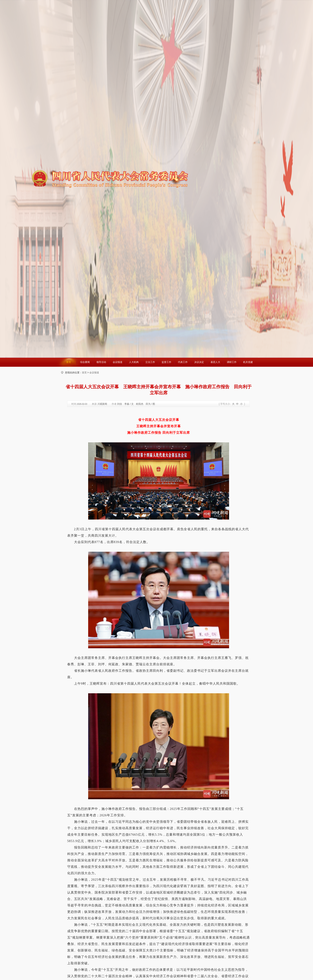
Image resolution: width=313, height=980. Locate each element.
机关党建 (248, 362)
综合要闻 (85, 362)
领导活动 (101, 362)
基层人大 (215, 362)
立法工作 (150, 362)
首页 (69, 362)
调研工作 (232, 362)
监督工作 (166, 362)
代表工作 (183, 362)
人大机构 (134, 362)
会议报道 (118, 362)
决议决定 (199, 362)
